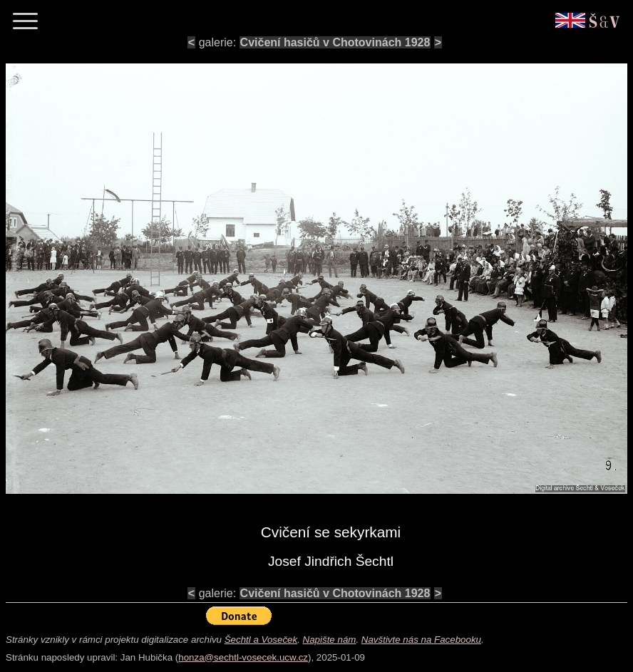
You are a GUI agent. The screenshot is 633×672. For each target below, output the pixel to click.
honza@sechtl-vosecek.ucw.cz (243, 657)
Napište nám (330, 640)
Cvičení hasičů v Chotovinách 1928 (335, 42)
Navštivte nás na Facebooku (421, 640)
